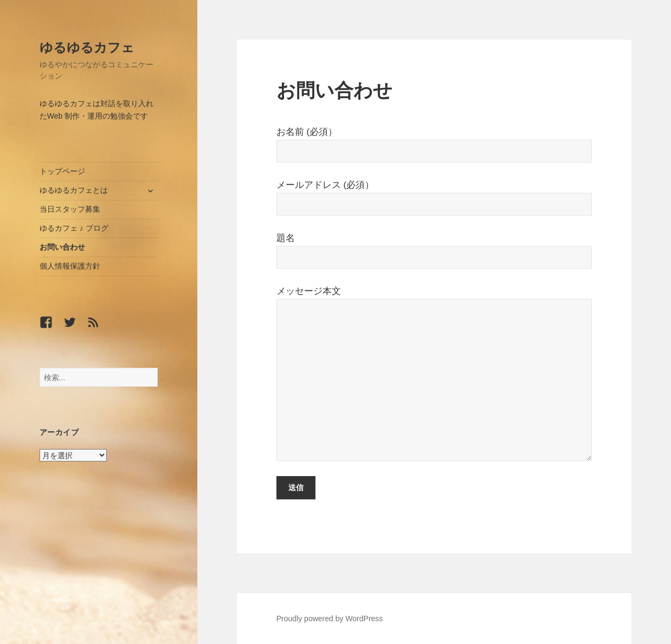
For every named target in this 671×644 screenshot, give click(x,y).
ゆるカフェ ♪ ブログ (74, 228)
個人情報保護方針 (70, 266)
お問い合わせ (62, 247)
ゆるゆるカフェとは (74, 190)
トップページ (62, 171)
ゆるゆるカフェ (87, 47)
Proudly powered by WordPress (330, 619)
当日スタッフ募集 (70, 209)
